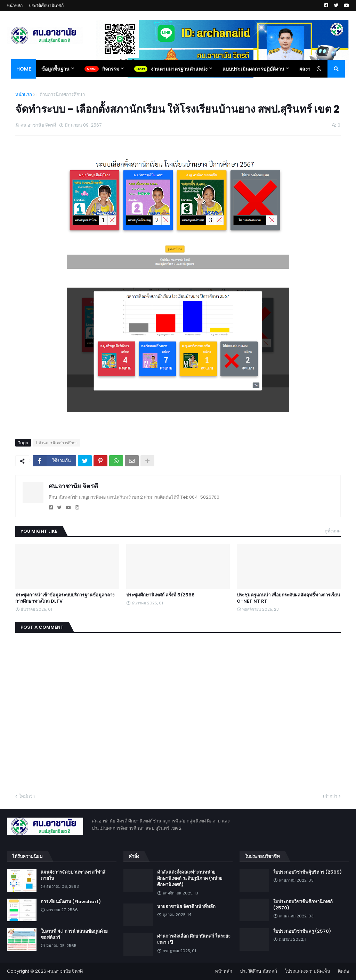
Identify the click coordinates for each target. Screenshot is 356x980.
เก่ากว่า (330, 796)
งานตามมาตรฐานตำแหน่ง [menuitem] (179, 69)
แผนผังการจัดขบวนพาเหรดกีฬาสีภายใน (73, 875)
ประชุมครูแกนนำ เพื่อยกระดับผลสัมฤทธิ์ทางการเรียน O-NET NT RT (288, 598)
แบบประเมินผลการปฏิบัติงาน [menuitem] (253, 69)
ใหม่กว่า (27, 796)
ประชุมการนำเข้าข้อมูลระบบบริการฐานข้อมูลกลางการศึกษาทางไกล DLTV (65, 598)
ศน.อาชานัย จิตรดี (73, 486)
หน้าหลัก (15, 5)
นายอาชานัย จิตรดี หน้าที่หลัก (186, 907)
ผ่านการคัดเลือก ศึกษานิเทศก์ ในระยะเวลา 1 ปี (194, 939)
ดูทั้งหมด (333, 531)
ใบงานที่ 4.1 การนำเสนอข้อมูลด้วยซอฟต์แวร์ (74, 934)
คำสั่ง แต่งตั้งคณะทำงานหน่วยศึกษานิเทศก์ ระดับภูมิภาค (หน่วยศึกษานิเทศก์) (190, 878)
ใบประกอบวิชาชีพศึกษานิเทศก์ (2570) (303, 905)
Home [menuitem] (24, 69)
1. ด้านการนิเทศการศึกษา (60, 94)
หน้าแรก (24, 94)
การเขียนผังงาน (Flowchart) (71, 902)
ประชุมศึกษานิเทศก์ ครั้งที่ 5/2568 (160, 595)
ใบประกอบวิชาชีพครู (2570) (302, 931)
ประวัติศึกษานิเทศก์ (46, 5)
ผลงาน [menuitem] (307, 69)
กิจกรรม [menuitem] (111, 69)
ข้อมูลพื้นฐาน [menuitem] (55, 69)
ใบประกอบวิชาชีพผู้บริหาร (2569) (308, 872)
